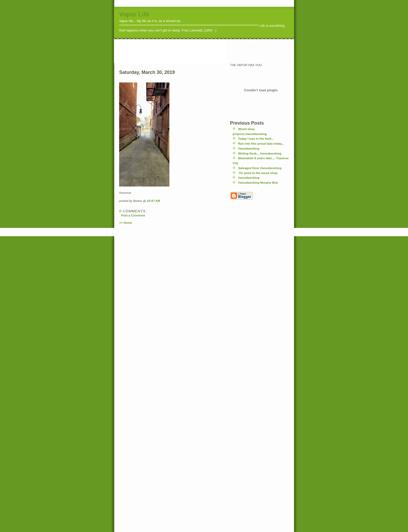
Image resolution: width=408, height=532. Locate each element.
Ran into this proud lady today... (261, 143)
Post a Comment (133, 215)
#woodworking (249, 148)
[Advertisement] (209, 51)
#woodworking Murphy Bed (258, 182)
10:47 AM (153, 201)
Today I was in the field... (256, 139)
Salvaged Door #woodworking (260, 168)
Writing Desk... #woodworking (260, 153)
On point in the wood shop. (258, 173)
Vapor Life (134, 14)
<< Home (126, 223)
